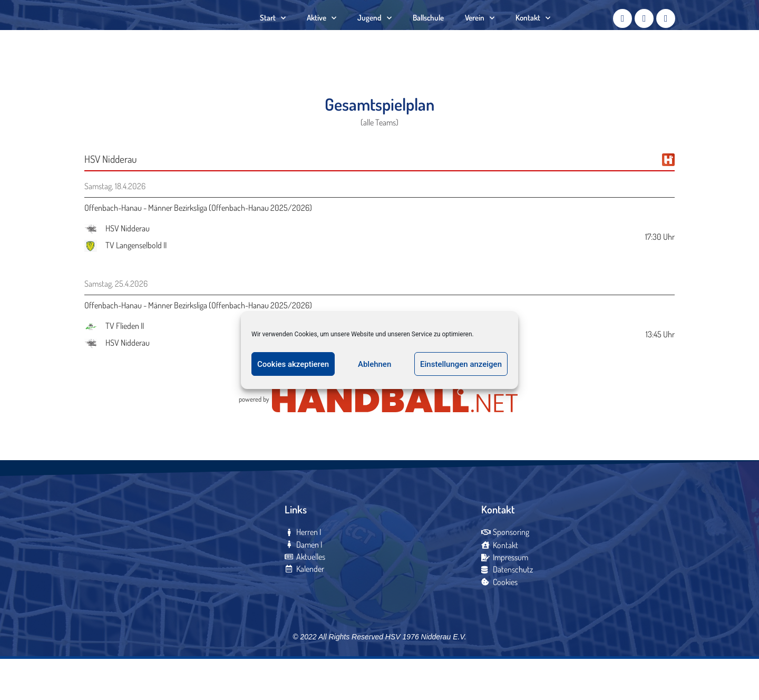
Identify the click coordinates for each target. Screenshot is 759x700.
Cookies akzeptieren (293, 364)
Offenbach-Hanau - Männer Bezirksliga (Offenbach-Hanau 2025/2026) (198, 242)
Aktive (322, 35)
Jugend (374, 35)
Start (273, 35)
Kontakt (533, 35)
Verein (480, 35)
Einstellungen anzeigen (461, 364)
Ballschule (428, 34)
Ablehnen (374, 364)
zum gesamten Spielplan (380, 406)
